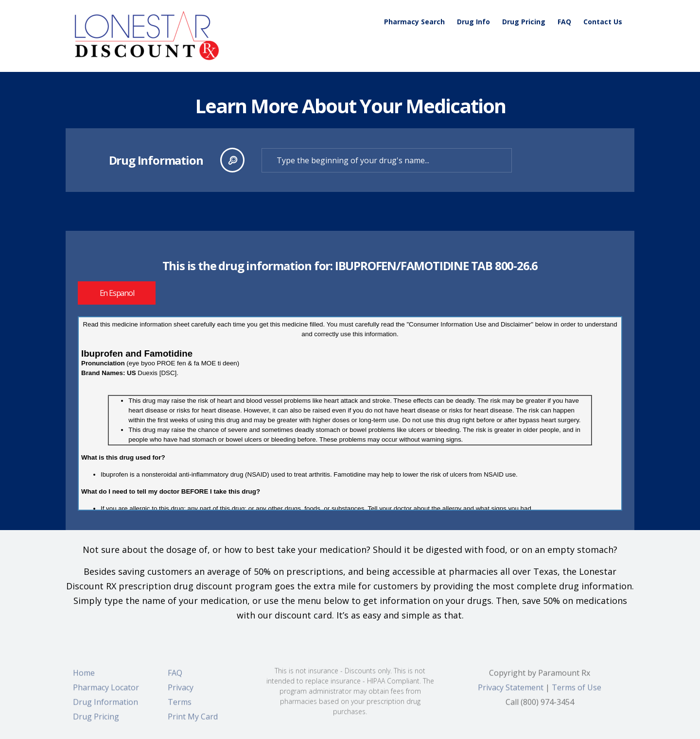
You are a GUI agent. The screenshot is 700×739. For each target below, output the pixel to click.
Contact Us (603, 22)
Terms (180, 707)
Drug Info (473, 22)
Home (84, 678)
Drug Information (105, 707)
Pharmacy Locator (106, 692)
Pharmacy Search (414, 22)
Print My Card (193, 722)
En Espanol (117, 293)
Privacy (181, 692)
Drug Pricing (524, 22)
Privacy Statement (511, 692)
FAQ (564, 22)
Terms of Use (577, 692)
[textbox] (387, 160)
